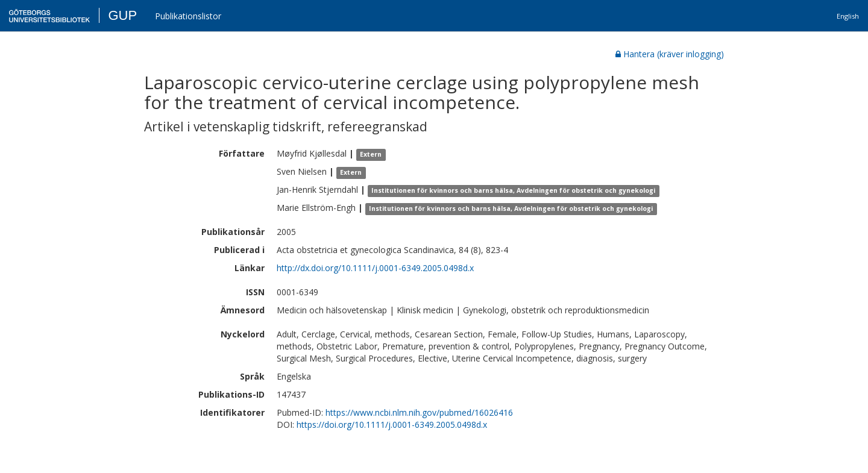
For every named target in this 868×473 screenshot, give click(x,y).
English (848, 16)
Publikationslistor (188, 16)
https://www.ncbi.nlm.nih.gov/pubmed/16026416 (419, 412)
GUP (122, 15)
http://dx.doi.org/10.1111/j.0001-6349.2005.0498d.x (375, 268)
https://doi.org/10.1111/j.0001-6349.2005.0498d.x (392, 424)
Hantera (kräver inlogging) (670, 54)
